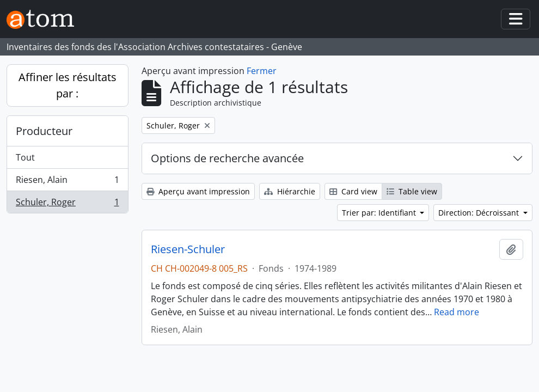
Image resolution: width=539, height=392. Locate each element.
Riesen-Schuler (188, 249)
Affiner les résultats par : (68, 85)
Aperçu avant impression (198, 191)
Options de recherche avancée (227, 158)
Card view (353, 191)
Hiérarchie (290, 191)
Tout (25, 157)
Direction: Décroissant (480, 213)
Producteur (44, 131)
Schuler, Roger (67, 204)
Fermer (262, 71)
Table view (412, 191)
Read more (457, 312)
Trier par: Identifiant (380, 213)
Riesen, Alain (67, 182)
